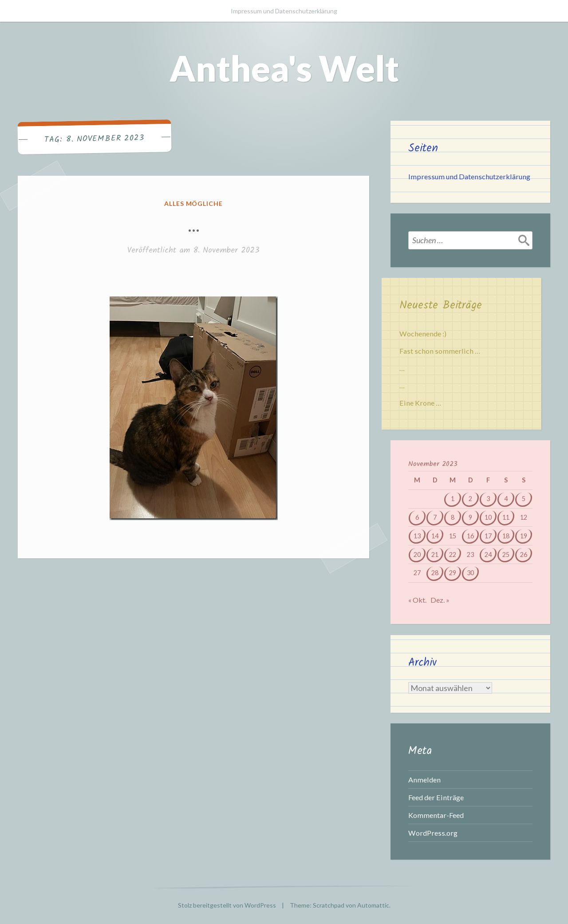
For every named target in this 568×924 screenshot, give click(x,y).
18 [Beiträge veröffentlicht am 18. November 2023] (506, 536)
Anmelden (424, 780)
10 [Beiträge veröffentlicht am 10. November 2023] (488, 517)
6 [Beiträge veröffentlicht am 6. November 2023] (417, 517)
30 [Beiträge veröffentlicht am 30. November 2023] (470, 573)
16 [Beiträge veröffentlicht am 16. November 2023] (470, 536)
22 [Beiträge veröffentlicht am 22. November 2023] (453, 555)
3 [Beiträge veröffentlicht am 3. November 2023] (488, 499)
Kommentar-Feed (436, 815)
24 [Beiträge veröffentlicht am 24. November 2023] (488, 555)
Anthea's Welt (284, 68)
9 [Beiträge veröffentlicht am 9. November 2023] (470, 517)
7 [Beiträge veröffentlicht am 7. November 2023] (435, 517)
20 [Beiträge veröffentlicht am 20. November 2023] (417, 555)
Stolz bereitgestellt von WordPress (227, 905)
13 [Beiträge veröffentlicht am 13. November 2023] (417, 536)
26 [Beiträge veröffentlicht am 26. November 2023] (524, 555)
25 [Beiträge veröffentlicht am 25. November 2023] (506, 555)
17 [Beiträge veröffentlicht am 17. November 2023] (488, 536)
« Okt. (417, 600)
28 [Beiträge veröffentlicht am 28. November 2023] (435, 573)
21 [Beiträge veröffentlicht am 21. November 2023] (435, 555)
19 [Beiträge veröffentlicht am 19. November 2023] (524, 536)
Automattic (373, 905)
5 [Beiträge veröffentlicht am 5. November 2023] (524, 499)
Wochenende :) (423, 334)
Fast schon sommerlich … (440, 351)
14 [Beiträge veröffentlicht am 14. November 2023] (435, 536)
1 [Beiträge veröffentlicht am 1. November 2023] (453, 499)
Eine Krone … (420, 403)
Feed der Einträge (436, 797)
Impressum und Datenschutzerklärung (284, 11)
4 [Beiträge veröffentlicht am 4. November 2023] (506, 499)
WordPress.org (433, 833)
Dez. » (440, 600)
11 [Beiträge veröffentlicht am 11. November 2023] (506, 517)
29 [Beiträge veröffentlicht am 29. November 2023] (453, 573)
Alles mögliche (194, 203)
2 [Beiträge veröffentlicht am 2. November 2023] (470, 499)
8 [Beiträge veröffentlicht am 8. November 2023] (453, 517)
